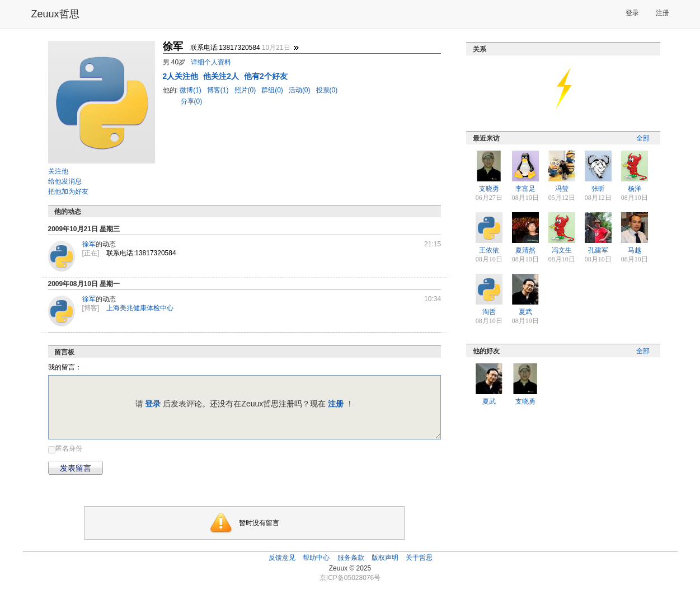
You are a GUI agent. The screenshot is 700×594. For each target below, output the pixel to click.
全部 (643, 138)
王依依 (489, 250)
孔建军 (598, 250)
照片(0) (246, 90)
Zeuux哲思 (55, 14)
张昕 (598, 189)
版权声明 (385, 558)
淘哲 (489, 312)
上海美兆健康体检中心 (140, 308)
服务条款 (351, 558)
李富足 (525, 189)
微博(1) (191, 90)
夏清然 (525, 250)
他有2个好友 (266, 76)
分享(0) (192, 101)
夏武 (525, 312)
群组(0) (273, 90)
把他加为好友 (68, 191)
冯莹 (562, 189)
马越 (635, 250)
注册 (663, 13)
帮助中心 (316, 558)
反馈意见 (282, 558)
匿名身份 (69, 448)
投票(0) (327, 90)
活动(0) (300, 90)
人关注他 (182, 76)
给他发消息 (65, 181)
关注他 (58, 171)
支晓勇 (489, 189)
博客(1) (219, 90)
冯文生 (562, 250)
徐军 (89, 244)
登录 (632, 13)
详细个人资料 (211, 62)
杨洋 (635, 189)
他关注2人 (222, 76)
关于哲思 (419, 558)
